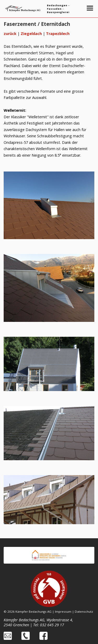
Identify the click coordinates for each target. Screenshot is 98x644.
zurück (10, 34)
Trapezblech (58, 34)
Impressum (63, 611)
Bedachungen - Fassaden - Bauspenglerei (58, 9)
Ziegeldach (31, 34)
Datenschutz (84, 611)
